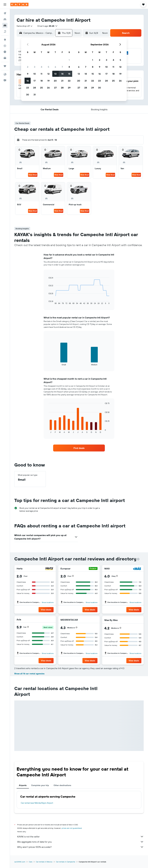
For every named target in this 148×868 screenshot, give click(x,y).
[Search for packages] (5, 31)
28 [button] (62, 88)
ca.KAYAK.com (20, 862)
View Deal (33, 175)
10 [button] (35, 74)
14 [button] (62, 74)
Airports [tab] (23, 785)
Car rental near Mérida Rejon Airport (37, 803)
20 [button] (55, 81)
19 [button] (48, 81)
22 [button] (69, 81)
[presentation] (138, 559)
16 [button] (28, 81)
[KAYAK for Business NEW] (5, 58)
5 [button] (48, 67)
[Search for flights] (5, 13)
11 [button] (41, 74)
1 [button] (69, 60)
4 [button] (42, 67)
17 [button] (35, 81)
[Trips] (5, 66)
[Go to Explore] (5, 40)
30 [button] (28, 95)
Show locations (48, 602)
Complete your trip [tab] (40, 785)
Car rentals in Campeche (66, 862)
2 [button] (28, 67)
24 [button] (35, 88)
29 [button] (69, 88)
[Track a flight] (5, 46)
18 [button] (42, 81)
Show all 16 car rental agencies (29, 674)
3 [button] (35, 67)
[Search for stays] (5, 19)
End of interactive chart (47, 302)
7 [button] (62, 67)
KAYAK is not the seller (80, 837)
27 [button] (55, 88)
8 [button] (69, 67)
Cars (31, 862)
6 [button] (55, 67)
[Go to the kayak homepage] (19, 4)
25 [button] (41, 88)
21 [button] (62, 81)
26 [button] (48, 88)
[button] (5, 4)
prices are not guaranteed (72, 828)
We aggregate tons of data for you (80, 842)
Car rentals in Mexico (44, 862)
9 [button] (28, 74)
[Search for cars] (5, 25)
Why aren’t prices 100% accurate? (80, 847)
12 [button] (48, 74)
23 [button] (28, 88)
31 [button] (35, 95)
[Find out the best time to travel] (5, 52)
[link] (79, 448)
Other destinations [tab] (62, 785)
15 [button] (69, 74)
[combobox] (25, 26)
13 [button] (55, 74)
